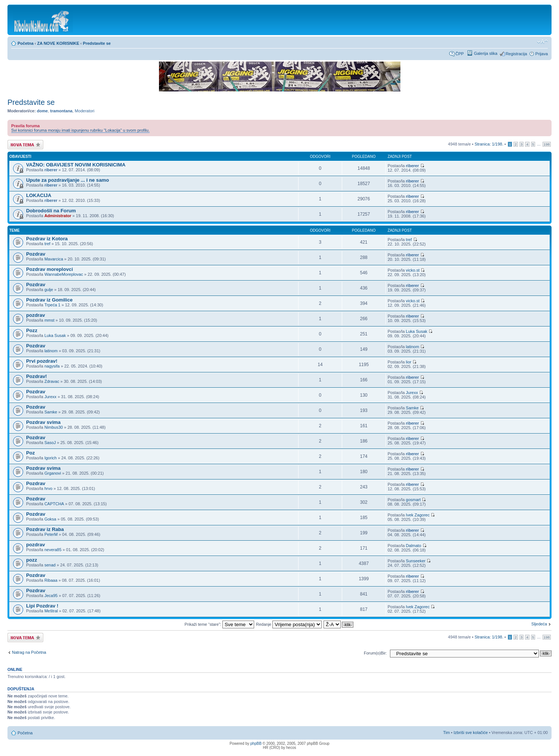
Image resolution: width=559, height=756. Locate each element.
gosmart (413, 500)
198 (547, 144)
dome (42, 111)
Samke (51, 412)
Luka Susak (55, 335)
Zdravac (52, 381)
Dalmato (414, 546)
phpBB (256, 743)
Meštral (51, 611)
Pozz (32, 330)
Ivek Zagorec (418, 515)
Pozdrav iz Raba (45, 529)
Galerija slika (486, 53)
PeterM (51, 534)
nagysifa (52, 366)
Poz (30, 453)
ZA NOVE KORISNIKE (58, 43)
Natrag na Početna (29, 652)
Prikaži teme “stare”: (219, 624)
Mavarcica (54, 259)
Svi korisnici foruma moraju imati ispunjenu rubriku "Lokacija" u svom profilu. (80, 130)
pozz (32, 560)
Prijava (541, 54)
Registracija (516, 54)
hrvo (48, 488)
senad (50, 565)
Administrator (58, 216)
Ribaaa (51, 580)
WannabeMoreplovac (64, 274)
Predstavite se (97, 43)
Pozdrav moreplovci (49, 269)
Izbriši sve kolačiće (471, 732)
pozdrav (36, 315)
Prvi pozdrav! (42, 361)
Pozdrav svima (43, 422)
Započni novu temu (25, 145)
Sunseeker (416, 561)
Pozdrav (36, 254)
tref (47, 244)
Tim (447, 732)
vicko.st (413, 270)
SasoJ (50, 443)
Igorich (51, 458)
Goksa (50, 519)
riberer (51, 170)
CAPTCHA (54, 504)
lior (409, 362)
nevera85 (53, 550)
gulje (49, 290)
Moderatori (85, 111)
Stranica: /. (489, 144)
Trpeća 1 (52, 305)
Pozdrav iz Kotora (47, 239)
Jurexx (50, 397)
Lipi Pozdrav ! (42, 606)
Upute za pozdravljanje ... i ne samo (68, 180)
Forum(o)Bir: (375, 653)
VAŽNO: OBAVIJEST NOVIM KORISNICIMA (76, 165)
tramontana (61, 111)
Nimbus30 (54, 427)
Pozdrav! (37, 376)
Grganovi (53, 473)
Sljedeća (539, 624)
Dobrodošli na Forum (51, 211)
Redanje (289, 624)
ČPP (460, 54)
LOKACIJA (39, 195)
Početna (26, 43)
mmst (49, 320)
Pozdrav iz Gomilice (49, 300)
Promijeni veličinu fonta (542, 42)
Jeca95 (51, 596)
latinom (51, 351)
